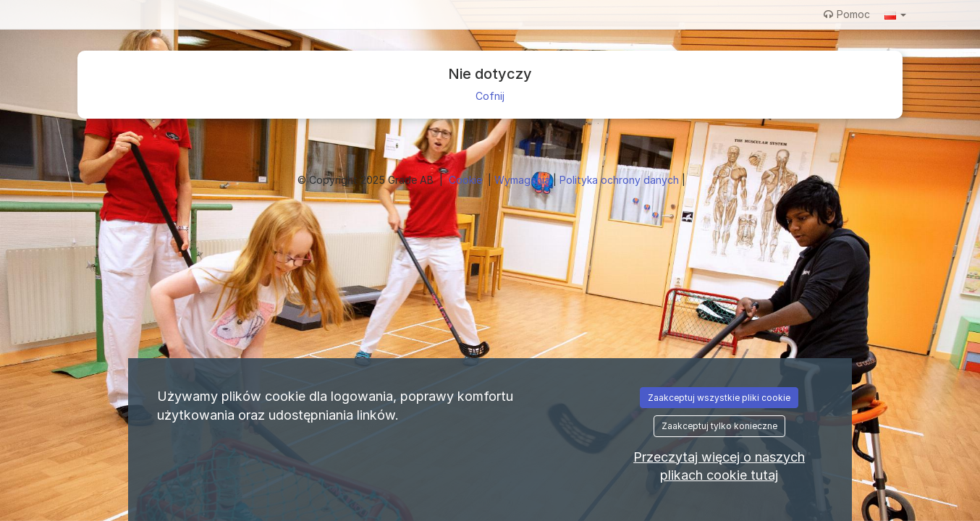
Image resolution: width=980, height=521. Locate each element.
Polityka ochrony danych (621, 180)
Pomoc (847, 14)
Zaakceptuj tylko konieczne (719, 426)
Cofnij (490, 96)
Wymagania (524, 180)
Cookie (467, 180)
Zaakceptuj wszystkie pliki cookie (719, 398)
